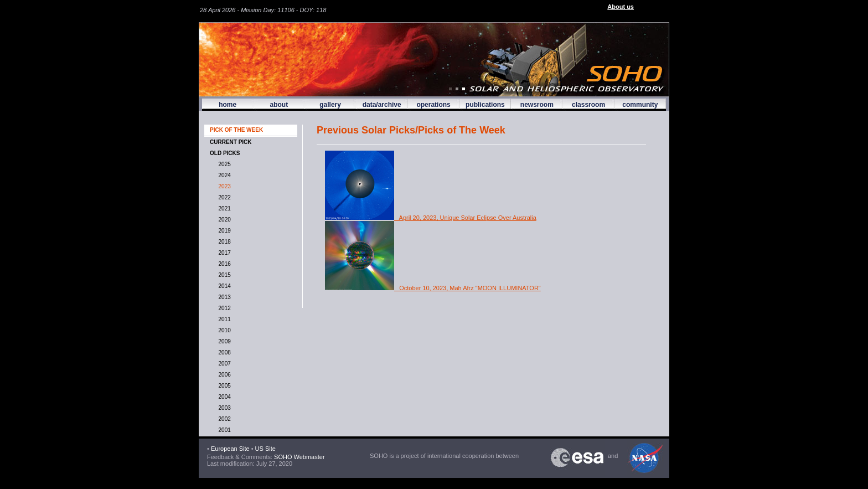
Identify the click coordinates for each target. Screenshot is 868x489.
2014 (223, 286)
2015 (223, 275)
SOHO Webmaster (299, 457)
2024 (223, 175)
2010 (223, 330)
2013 (223, 297)
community (640, 105)
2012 (223, 308)
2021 (223, 209)
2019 (223, 231)
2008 (223, 352)
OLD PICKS (225, 153)
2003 (223, 408)
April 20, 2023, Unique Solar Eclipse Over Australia (431, 218)
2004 (223, 397)
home (228, 105)
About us (621, 7)
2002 (223, 419)
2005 (223, 386)
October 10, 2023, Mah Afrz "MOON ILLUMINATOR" (433, 288)
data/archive (382, 105)
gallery (330, 105)
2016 (223, 264)
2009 (223, 341)
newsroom (537, 105)
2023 (223, 186)
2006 (223, 375)
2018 (223, 242)
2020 (223, 220)
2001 (223, 430)
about (279, 105)
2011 (223, 319)
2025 (223, 164)
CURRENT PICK (231, 142)
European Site (230, 449)
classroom (588, 105)
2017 (223, 253)
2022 (223, 197)
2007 (223, 364)
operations (433, 105)
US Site (265, 449)
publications (485, 105)
